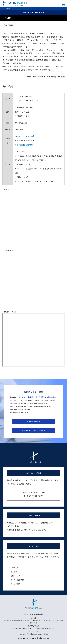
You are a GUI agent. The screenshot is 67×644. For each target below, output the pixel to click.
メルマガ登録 (34, 546)
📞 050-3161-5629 (33, 496)
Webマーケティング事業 (25, 136)
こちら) (36, 101)
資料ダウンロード (34, 515)
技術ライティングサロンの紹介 (33, 430)
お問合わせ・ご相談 (34, 473)
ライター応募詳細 (33, 422)
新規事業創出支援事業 (24, 145)
